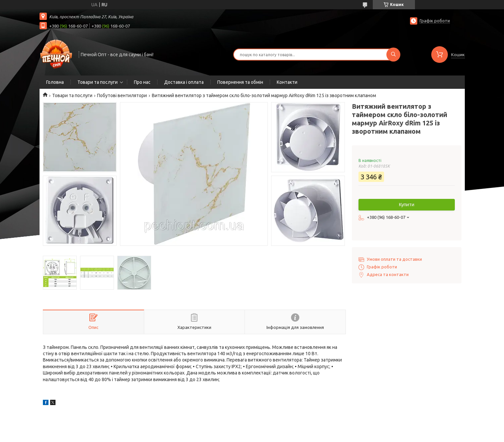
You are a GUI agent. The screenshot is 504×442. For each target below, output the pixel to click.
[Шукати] (393, 55)
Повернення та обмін (240, 82)
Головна (55, 82)
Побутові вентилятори (122, 95)
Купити (407, 205)
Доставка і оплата (184, 82)
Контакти (287, 82)
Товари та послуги (98, 82)
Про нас (142, 82)
